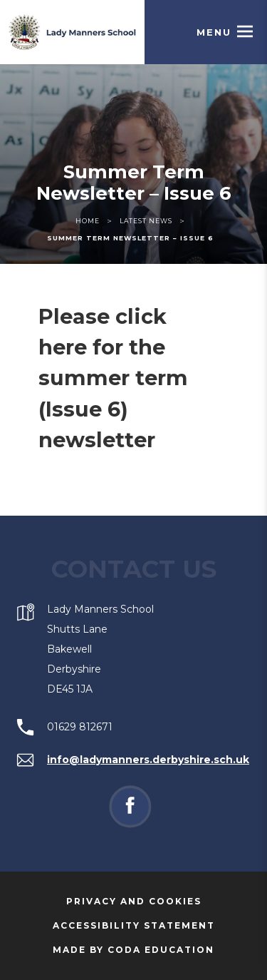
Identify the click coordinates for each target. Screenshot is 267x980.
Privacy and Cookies (134, 901)
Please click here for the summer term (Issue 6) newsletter (113, 378)
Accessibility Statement (134, 925)
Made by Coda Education (153, 950)
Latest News (146, 221)
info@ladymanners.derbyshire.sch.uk (148, 760)
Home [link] (88, 221)
